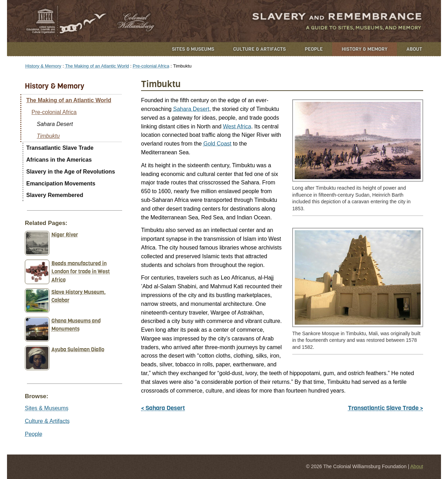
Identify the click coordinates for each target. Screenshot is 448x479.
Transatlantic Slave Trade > (386, 408)
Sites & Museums (193, 49)
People (314, 49)
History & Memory (365, 49)
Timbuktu (48, 136)
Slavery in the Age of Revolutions (71, 172)
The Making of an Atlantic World (97, 66)
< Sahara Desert (163, 408)
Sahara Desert (191, 109)
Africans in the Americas (59, 160)
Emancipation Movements (61, 184)
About (414, 49)
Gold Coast (217, 144)
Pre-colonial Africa (151, 66)
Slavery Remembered (55, 195)
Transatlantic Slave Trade (60, 148)
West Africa (237, 126)
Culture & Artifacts (259, 49)
